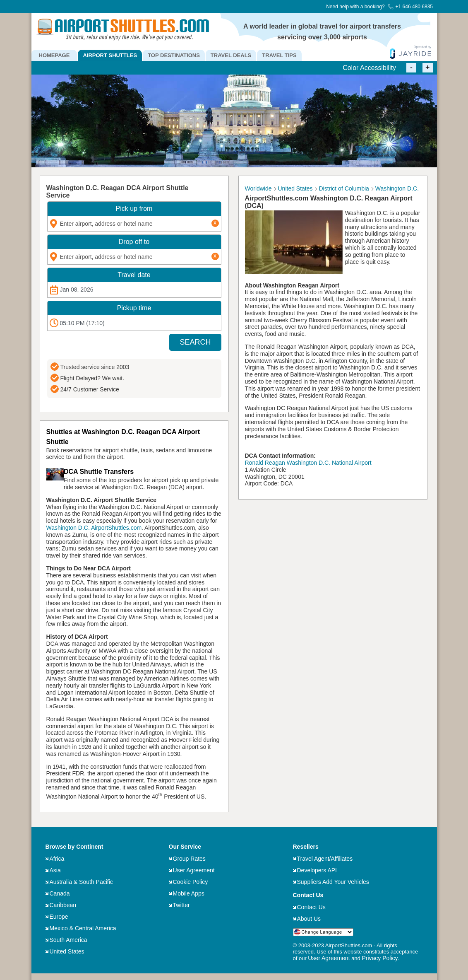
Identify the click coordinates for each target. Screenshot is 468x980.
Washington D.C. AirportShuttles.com (94, 528)
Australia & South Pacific (81, 882)
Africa (57, 859)
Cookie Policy (191, 882)
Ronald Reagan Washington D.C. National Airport (308, 463)
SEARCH (195, 342)
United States (67, 951)
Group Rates (189, 859)
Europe (59, 917)
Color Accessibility (369, 68)
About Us (309, 919)
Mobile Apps (189, 893)
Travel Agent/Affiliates (325, 859)
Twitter (181, 905)
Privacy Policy (380, 958)
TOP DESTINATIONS (174, 55)
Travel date (134, 275)
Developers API (317, 870)
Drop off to (134, 242)
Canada (60, 893)
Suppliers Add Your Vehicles (333, 882)
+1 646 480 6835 (410, 7)
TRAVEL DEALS (231, 55)
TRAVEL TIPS (279, 55)
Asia (55, 870)
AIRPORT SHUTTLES (110, 55)
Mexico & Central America (83, 928)
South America (68, 940)
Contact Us (311, 907)
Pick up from (134, 209)
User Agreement (194, 870)
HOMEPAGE (54, 55)
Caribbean (63, 905)
